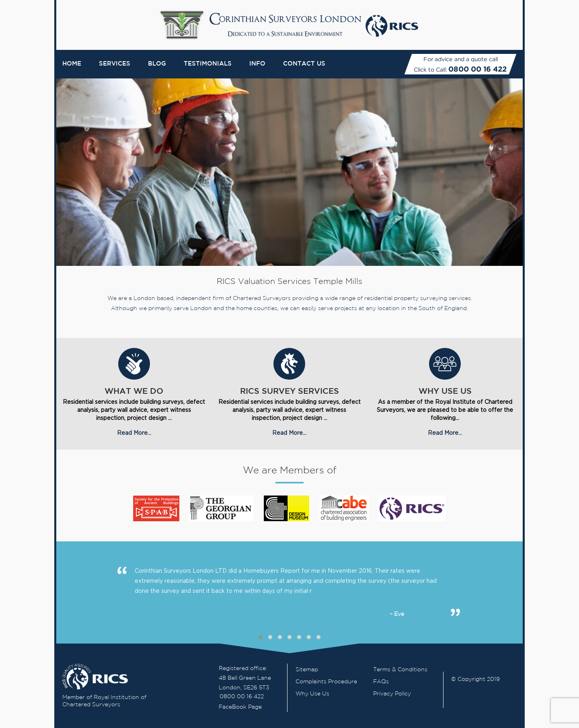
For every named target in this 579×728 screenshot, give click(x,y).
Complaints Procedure (326, 682)
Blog (157, 64)
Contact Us (304, 64)
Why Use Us (312, 694)
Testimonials (208, 64)
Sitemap (307, 670)
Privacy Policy (392, 694)
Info (257, 64)
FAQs (381, 682)
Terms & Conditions (400, 670)
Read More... (134, 433)
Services (115, 64)
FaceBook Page (240, 707)
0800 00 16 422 (477, 69)
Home (72, 64)
